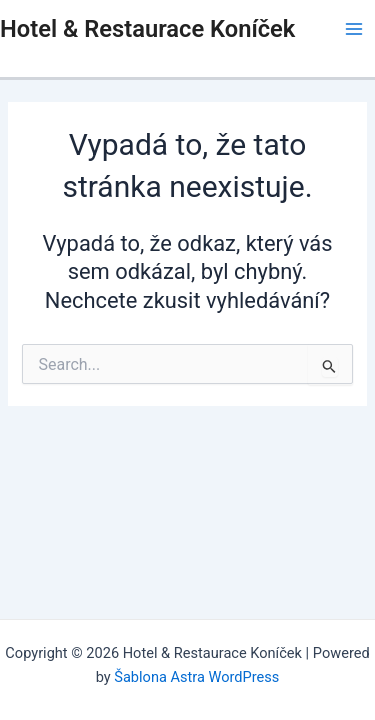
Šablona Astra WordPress (196, 677)
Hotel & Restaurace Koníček (147, 29)
